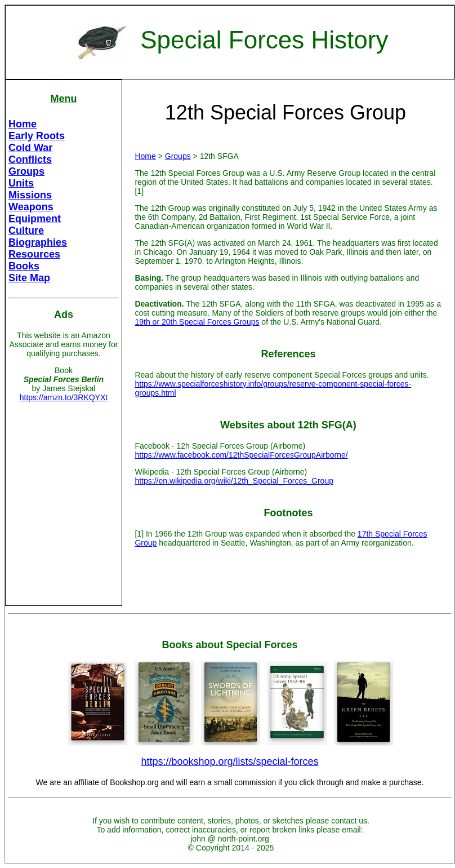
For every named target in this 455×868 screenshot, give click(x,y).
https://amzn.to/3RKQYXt (64, 397)
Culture (26, 231)
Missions (30, 195)
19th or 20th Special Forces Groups (197, 322)
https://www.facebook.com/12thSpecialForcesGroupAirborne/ (241, 455)
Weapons (31, 207)
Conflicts (30, 160)
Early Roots (37, 136)
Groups (26, 171)
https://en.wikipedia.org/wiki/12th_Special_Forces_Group (234, 481)
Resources (34, 254)
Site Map (29, 278)
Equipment (35, 219)
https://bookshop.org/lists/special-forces (229, 761)
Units (21, 183)
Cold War (30, 148)
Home (23, 124)
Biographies (38, 242)
